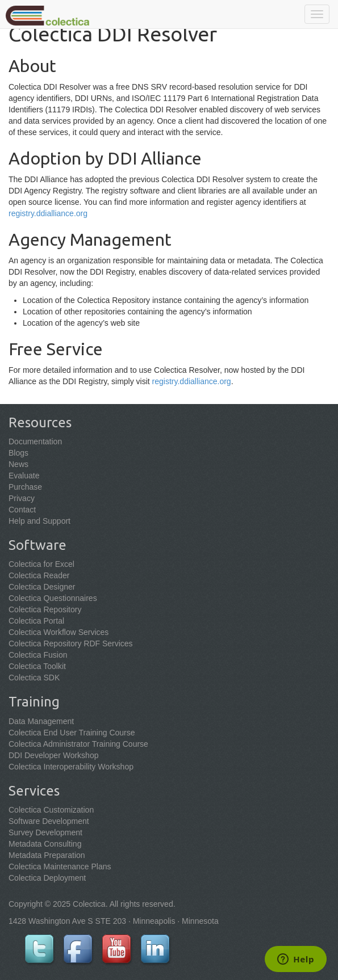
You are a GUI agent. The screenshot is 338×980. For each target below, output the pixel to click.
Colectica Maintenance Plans (60, 867)
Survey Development (45, 832)
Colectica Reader (39, 575)
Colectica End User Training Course (72, 733)
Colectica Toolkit (37, 666)
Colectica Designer (42, 587)
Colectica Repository (45, 609)
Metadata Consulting (45, 844)
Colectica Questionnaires (53, 598)
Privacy (22, 498)
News (18, 464)
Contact (22, 510)
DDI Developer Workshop (53, 755)
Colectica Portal (36, 621)
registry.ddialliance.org (48, 213)
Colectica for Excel (41, 564)
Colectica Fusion (38, 655)
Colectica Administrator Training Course (78, 744)
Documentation (35, 441)
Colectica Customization (51, 810)
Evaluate (24, 476)
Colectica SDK (34, 678)
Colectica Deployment (47, 878)
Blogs (18, 453)
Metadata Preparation (47, 855)
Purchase (25, 487)
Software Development (49, 821)
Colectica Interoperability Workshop (71, 767)
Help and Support (39, 521)
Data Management (41, 721)
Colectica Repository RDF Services (71, 643)
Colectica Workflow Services (59, 632)
